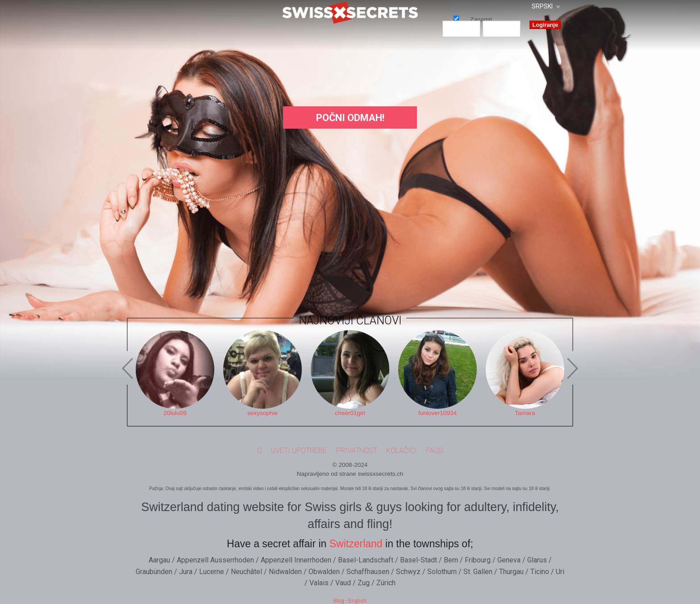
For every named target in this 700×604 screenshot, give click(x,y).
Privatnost (357, 451)
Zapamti (456, 18)
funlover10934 (437, 413)
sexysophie (262, 413)
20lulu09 (175, 413)
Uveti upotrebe (299, 451)
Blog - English (350, 601)
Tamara (525, 413)
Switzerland (356, 544)
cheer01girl (350, 413)
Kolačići (402, 451)
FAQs (434, 451)
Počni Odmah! (350, 118)
